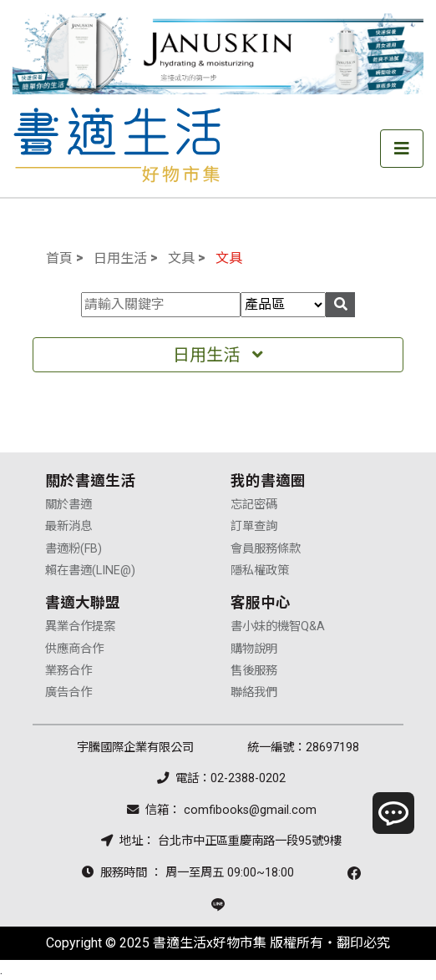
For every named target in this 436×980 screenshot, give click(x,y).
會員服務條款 (266, 549)
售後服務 (254, 671)
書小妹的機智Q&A (278, 626)
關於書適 (68, 505)
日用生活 (120, 258)
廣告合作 (68, 692)
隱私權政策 (260, 571)
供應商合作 (74, 649)
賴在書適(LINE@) (90, 571)
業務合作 (68, 671)
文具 (181, 258)
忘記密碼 (254, 505)
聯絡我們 (254, 692)
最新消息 (68, 526)
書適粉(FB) (74, 549)
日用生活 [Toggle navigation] (218, 355)
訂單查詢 (254, 526)
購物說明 (254, 649)
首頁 (59, 258)
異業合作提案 (80, 626)
